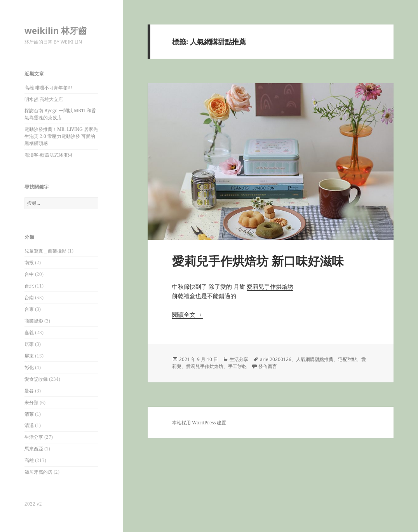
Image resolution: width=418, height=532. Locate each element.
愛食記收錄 (36, 379)
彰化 (29, 367)
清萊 (29, 414)
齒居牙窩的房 (38, 472)
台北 (29, 286)
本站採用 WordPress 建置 (199, 423)
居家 (29, 344)
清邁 (29, 425)
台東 (29, 309)
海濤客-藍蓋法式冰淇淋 (49, 155)
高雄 (29, 460)
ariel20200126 (276, 359)
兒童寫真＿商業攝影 (45, 251)
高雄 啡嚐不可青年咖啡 (48, 88)
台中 (29, 274)
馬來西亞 (34, 449)
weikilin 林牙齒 (56, 30)
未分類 (31, 402)
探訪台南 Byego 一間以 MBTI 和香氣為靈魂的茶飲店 (60, 114)
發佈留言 (268, 366)
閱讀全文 (188, 314)
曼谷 (29, 391)
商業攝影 (34, 321)
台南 (29, 297)
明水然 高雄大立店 (44, 99)
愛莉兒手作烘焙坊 (270, 286)
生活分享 (34, 437)
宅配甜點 (347, 359)
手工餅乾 (237, 366)
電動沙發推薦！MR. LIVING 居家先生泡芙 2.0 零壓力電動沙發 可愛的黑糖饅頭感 (61, 136)
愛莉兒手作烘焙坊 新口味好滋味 (258, 261)
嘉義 (29, 332)
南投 (29, 263)
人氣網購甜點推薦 (315, 359)
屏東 (29, 356)
